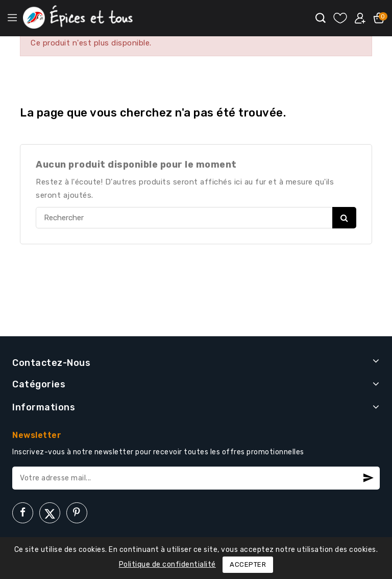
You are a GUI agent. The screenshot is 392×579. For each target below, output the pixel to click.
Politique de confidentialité (167, 564)
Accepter (248, 564)
